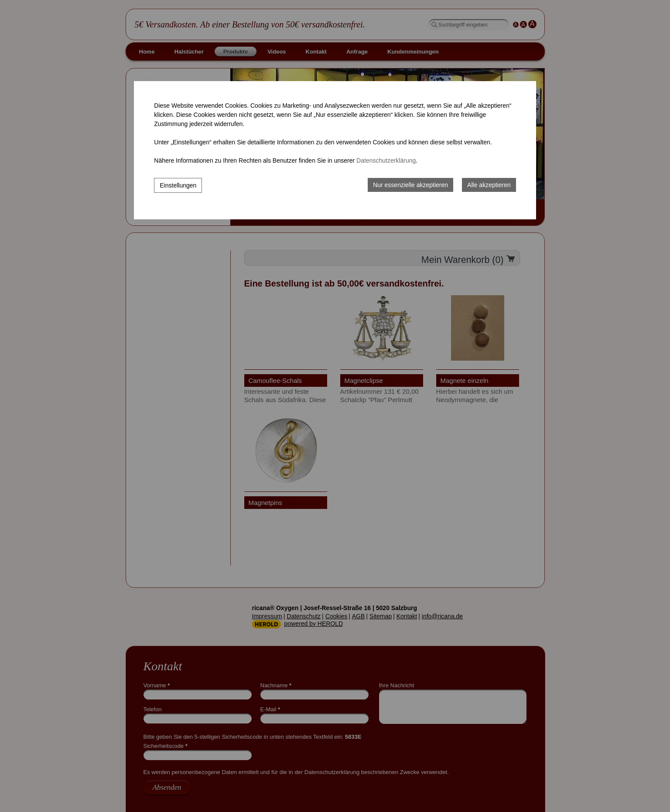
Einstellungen (178, 185)
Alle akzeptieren (489, 185)
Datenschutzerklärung (386, 160)
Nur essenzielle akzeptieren (410, 185)
